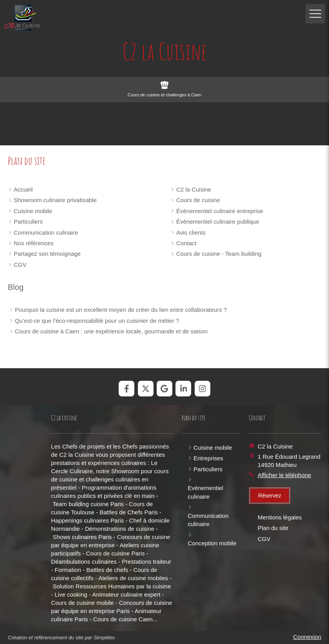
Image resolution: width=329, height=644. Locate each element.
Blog (16, 287)
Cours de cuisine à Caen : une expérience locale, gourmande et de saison (111, 331)
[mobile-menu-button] (315, 14)
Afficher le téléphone (285, 475)
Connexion (307, 637)
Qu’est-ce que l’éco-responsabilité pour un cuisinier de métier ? (97, 321)
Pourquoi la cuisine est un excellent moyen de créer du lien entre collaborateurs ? (121, 310)
